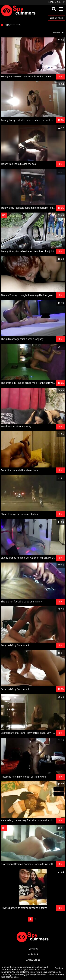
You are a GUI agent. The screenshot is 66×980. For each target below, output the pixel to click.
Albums (33, 954)
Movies (33, 949)
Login (51, 2)
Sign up (61, 2)
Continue (59, 968)
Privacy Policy (11, 970)
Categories (33, 960)
